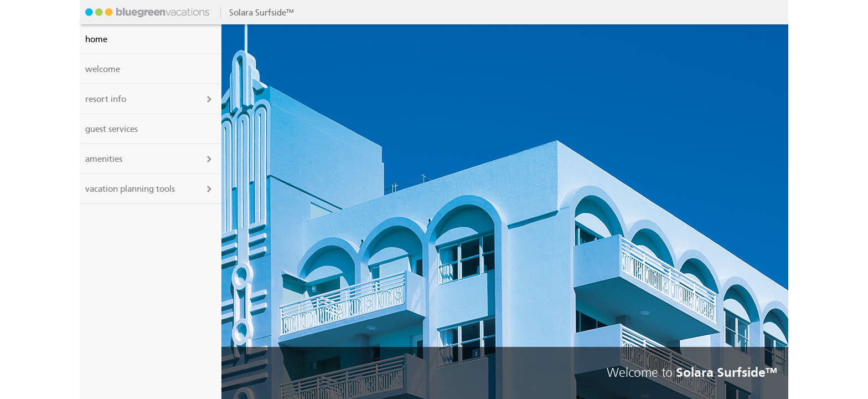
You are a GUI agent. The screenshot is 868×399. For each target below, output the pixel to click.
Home (96, 39)
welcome (103, 69)
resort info (106, 99)
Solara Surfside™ (146, 12)
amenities (104, 159)
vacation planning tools (130, 189)
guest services (112, 129)
